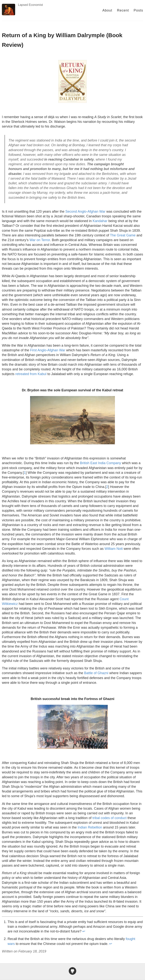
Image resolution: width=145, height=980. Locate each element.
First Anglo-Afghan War (48, 350)
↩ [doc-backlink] (84, 931)
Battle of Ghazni (96, 673)
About (107, 10)
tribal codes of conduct (109, 818)
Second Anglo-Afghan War (85, 212)
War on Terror (40, 240)
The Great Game (123, 235)
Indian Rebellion (90, 827)
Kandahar (100, 221)
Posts (138, 10)
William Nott (114, 549)
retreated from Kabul (31, 374)
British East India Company (100, 463)
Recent (123, 10)
